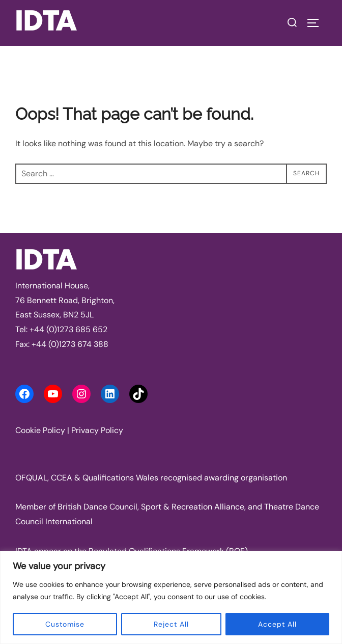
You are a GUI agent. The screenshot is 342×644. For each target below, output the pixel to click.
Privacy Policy (97, 430)
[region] (171, 597)
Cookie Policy (40, 430)
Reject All (171, 624)
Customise (65, 624)
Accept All (277, 624)
